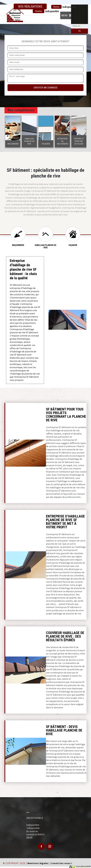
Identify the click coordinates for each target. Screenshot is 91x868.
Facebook (41, 846)
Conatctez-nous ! (61, 863)
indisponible (64, 7)
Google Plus (50, 846)
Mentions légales (38, 863)
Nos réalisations (30, 6)
